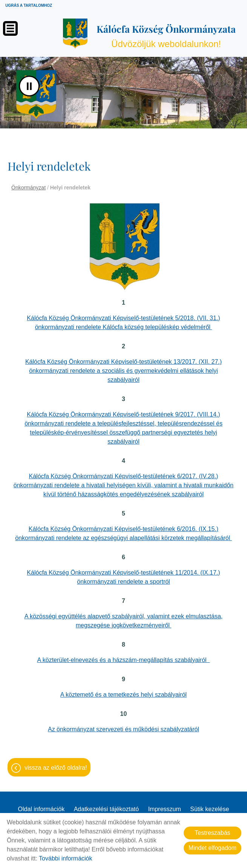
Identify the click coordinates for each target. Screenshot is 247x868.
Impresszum (165, 809)
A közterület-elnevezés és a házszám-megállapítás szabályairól (124, 660)
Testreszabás (212, 833)
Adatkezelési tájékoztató (107, 809)
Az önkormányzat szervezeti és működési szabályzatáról (123, 729)
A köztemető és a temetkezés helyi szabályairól (123, 695)
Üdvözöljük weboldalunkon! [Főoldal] (166, 36)
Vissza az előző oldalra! (56, 768)
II (29, 86)
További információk (65, 858)
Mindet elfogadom (212, 848)
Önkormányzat (28, 188)
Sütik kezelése (209, 809)
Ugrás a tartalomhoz (29, 5)
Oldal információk (41, 809)
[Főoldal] (75, 34)
